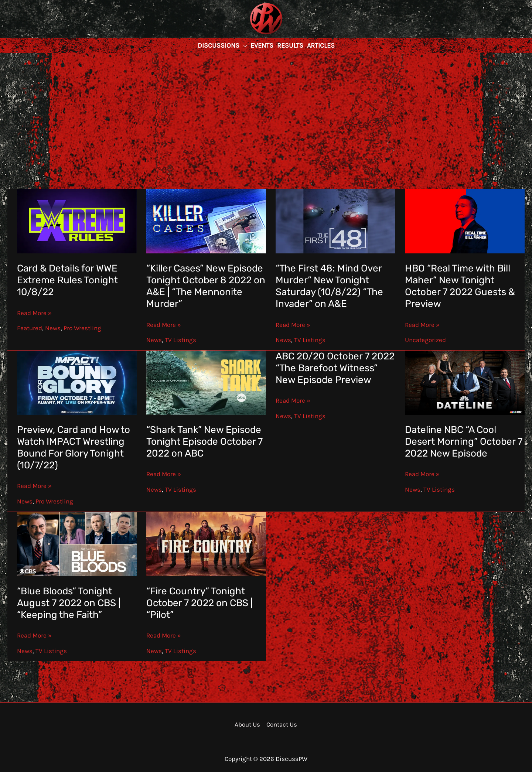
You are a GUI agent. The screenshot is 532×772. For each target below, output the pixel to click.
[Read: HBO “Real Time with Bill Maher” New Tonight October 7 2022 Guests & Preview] (465, 221)
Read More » (34, 313)
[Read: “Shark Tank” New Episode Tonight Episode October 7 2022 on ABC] (206, 382)
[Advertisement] (266, 109)
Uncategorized (425, 340)
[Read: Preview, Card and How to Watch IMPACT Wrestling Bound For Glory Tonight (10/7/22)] (77, 382)
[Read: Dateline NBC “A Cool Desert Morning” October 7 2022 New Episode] (465, 382)
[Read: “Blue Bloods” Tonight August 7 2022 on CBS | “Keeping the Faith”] (77, 543)
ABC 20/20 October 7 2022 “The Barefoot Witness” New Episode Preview (335, 368)
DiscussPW (252, 35)
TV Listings (180, 340)
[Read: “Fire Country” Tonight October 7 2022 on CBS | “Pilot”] (206, 543)
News (53, 328)
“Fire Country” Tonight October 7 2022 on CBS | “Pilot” (199, 603)
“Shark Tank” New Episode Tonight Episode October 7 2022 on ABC (204, 442)
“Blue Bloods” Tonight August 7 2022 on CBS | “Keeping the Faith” (69, 603)
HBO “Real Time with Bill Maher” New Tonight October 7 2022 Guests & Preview (460, 286)
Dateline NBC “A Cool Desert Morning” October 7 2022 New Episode (464, 442)
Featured (30, 328)
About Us (247, 724)
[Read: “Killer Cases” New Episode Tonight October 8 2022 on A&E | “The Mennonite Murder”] (206, 221)
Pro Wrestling (82, 328)
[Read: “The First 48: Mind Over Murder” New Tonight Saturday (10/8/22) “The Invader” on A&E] (336, 221)
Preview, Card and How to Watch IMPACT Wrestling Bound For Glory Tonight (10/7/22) (74, 448)
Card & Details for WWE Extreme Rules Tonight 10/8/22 (67, 280)
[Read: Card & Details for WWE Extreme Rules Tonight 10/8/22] (77, 221)
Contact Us (282, 724)
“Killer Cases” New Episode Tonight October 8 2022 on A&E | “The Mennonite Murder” (206, 286)
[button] (243, 45)
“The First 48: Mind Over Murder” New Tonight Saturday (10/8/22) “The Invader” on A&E (329, 286)
